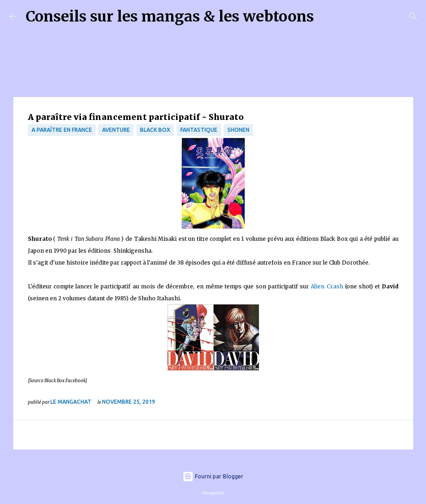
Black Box (155, 130)
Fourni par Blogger (213, 476)
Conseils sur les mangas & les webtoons (170, 16)
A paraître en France (62, 130)
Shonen (238, 130)
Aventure (116, 130)
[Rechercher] (327, 16)
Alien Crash (327, 286)
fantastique (199, 130)
